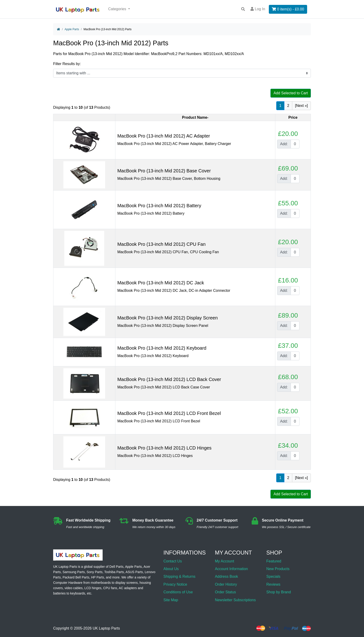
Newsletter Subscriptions (235, 600)
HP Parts (97, 577)
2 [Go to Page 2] (288, 106)
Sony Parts (94, 572)
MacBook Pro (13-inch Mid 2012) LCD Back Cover (169, 379)
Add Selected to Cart (291, 93)
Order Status (226, 592)
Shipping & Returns (179, 576)
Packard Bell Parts (76, 577)
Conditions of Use (178, 592)
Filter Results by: (67, 64)
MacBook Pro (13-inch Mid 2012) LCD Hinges (164, 448)
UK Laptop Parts (106, 628)
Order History (226, 584)
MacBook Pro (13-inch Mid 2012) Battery (159, 206)
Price (293, 117)
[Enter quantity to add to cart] (295, 144)
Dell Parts (116, 567)
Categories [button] (118, 9)
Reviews (273, 584)
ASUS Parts (134, 572)
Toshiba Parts (114, 572)
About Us (171, 569)
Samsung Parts (74, 572)
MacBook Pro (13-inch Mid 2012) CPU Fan (161, 244)
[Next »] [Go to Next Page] (301, 106)
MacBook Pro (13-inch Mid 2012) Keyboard (162, 348)
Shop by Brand (279, 592)
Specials (273, 576)
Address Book (227, 576)
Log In (258, 9)
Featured (274, 561)
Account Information (231, 569)
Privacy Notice (175, 584)
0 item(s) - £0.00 (288, 9)
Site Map (171, 600)
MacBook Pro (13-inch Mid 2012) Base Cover (164, 171)
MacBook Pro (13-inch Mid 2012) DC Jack (161, 283)
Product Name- (195, 117)
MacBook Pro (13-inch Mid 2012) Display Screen (167, 318)
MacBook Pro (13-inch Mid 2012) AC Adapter (164, 136)
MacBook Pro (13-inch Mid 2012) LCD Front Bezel (169, 413)
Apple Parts (72, 29)
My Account (225, 561)
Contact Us (173, 561)
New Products (278, 569)
